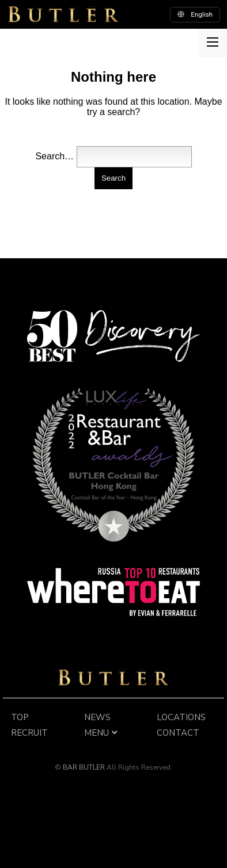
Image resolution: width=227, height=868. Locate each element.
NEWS (97, 717)
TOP (20, 717)
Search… (54, 156)
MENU (102, 733)
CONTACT (178, 733)
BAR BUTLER (113, 678)
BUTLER (63, 14)
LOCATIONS (181, 717)
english (195, 14)
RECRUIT (29, 733)
